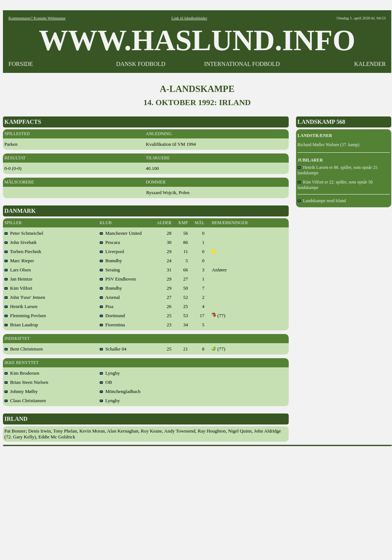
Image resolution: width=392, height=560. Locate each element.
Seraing (110, 270)
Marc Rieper (19, 261)
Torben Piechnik (23, 251)
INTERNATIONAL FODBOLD (242, 64)
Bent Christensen (24, 349)
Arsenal (110, 297)
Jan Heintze (19, 279)
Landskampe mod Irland (322, 201)
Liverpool (112, 251)
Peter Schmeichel (24, 233)
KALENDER (370, 64)
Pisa (106, 306)
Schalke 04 (113, 349)
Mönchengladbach (120, 391)
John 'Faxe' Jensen (25, 297)
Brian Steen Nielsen (26, 382)
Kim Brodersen (22, 373)
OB (106, 382)
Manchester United (121, 233)
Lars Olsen (18, 270)
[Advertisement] (198, 501)
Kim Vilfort (18, 288)
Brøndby (111, 261)
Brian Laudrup (21, 325)
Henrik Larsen (21, 306)
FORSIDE (21, 64)
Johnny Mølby (21, 391)
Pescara (110, 242)
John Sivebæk (21, 242)
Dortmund (112, 316)
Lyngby (110, 373)
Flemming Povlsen (25, 316)
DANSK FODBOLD (141, 64)
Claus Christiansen (25, 400)
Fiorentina (112, 325)
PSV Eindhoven (118, 279)
